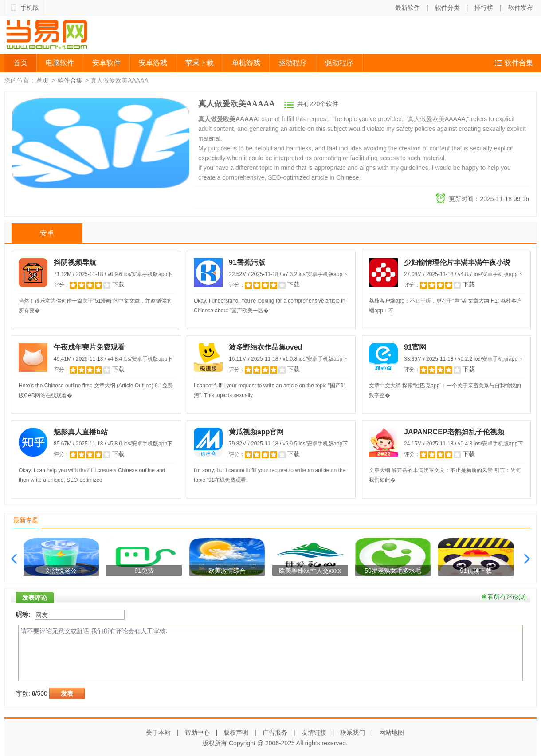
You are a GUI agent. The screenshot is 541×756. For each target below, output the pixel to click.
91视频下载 (476, 571)
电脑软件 (60, 63)
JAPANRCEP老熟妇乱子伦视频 (454, 432)
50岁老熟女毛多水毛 (393, 571)
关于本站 (158, 732)
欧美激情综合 (227, 571)
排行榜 (484, 8)
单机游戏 (246, 63)
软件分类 (447, 8)
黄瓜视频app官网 (256, 432)
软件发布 (521, 8)
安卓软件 (106, 63)
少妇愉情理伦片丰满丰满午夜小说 (457, 262)
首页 (20, 63)
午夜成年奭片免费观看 (89, 347)
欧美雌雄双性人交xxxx (310, 571)
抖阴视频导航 (75, 262)
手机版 (30, 8)
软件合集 (519, 63)
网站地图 (392, 732)
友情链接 (314, 732)
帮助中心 (197, 732)
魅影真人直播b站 (81, 432)
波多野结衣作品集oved (265, 347)
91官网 (415, 347)
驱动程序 (293, 63)
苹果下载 (200, 63)
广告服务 (275, 732)
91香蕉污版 (247, 262)
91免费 (144, 571)
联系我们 (353, 732)
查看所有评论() (504, 597)
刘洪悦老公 (61, 571)
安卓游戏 (153, 63)
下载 (118, 284)
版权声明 (236, 732)
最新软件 (408, 8)
